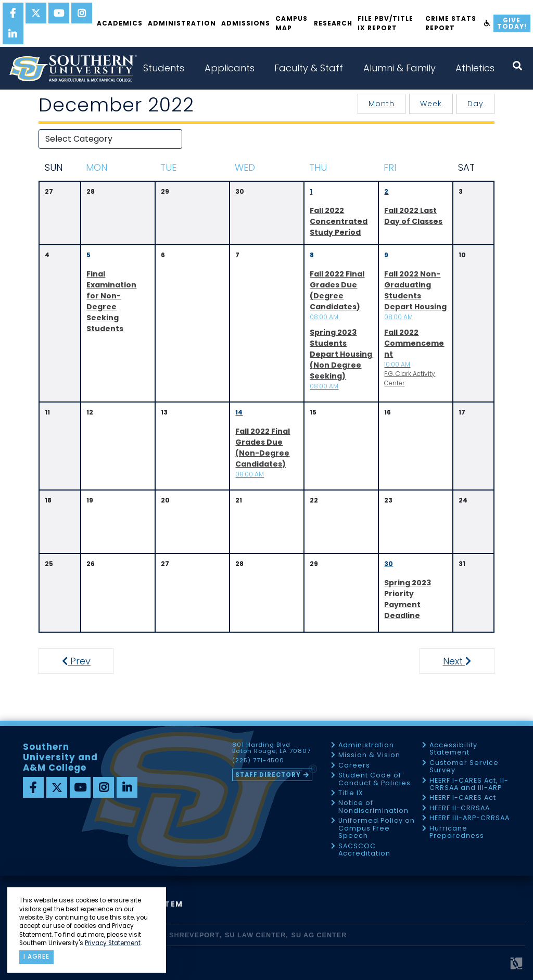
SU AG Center (319, 935)
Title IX (351, 793)
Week (431, 104)
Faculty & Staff (309, 68)
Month (382, 104)
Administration (182, 23)
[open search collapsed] (517, 66)
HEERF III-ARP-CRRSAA (469, 818)
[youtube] (59, 13)
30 (389, 564)
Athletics (475, 68)
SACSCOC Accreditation (364, 850)
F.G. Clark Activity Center (414, 357)
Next (466, 661)
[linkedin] (13, 34)
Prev (82, 661)
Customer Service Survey (464, 767)
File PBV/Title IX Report (385, 23)
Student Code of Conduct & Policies (375, 779)
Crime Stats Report (451, 23)
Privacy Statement (113, 943)
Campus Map (291, 23)
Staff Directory (268, 775)
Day (475, 104)
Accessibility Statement (453, 749)
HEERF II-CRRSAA (460, 808)
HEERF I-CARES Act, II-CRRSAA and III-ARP (469, 784)
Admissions (246, 23)
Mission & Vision (369, 755)
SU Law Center (255, 935)
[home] (73, 68)
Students (164, 68)
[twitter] (36, 13)
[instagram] (82, 13)
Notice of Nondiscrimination (373, 807)
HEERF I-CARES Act (463, 798)
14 (239, 412)
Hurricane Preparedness (457, 832)
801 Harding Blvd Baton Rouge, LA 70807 (271, 748)
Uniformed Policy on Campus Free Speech (377, 828)
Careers (354, 766)
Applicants (230, 68)
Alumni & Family (399, 68)
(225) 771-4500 (258, 761)
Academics (120, 23)
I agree (36, 957)
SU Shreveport (188, 935)
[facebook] (13, 13)
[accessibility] (487, 23)
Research (333, 23)
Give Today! (512, 23)
